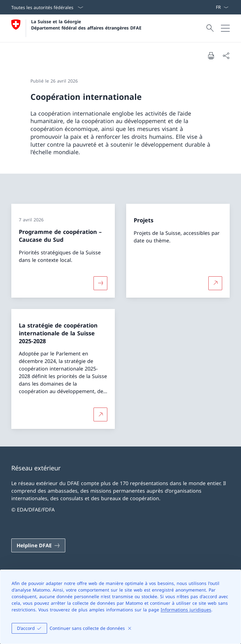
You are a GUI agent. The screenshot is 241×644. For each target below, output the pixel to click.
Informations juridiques (186, 610)
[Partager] (226, 56)
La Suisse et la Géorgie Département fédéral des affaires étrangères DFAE (86, 24)
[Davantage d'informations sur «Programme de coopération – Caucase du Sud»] (100, 283)
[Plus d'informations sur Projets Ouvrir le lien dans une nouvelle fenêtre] (215, 283)
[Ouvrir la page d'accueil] (76, 28)
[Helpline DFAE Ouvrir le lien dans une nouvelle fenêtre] (38, 545)
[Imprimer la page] (211, 56)
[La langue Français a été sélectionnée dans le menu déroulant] (222, 7)
